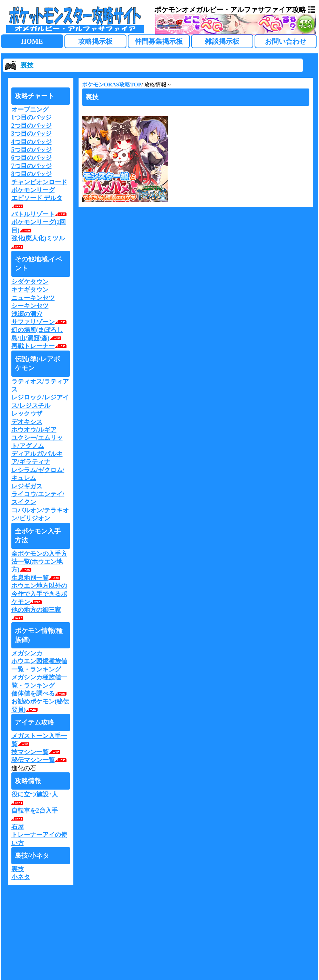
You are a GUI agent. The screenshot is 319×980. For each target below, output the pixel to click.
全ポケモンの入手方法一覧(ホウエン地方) (39, 562)
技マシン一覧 (37, 752)
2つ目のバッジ (32, 126)
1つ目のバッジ (32, 117)
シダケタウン (30, 282)
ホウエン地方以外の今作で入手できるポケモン (39, 594)
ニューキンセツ (33, 298)
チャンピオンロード (39, 182)
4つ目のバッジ (32, 142)
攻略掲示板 (95, 41)
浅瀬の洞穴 (27, 314)
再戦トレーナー (40, 346)
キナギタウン (30, 290)
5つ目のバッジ (32, 150)
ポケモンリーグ (33, 190)
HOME (32, 41)
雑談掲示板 (222, 41)
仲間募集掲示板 (159, 41)
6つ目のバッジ (32, 158)
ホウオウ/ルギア (34, 430)
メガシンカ (27, 653)
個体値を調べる (40, 694)
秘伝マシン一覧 (40, 760)
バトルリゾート (40, 214)
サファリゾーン (40, 322)
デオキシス (27, 422)
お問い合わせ (286, 41)
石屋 (18, 827)
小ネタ (21, 877)
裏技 (18, 869)
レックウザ (27, 414)
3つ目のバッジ (32, 134)
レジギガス (27, 486)
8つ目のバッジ (32, 174)
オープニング (30, 110)
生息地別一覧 (37, 578)
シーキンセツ (30, 306)
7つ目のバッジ (32, 166)
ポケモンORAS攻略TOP (112, 85)
